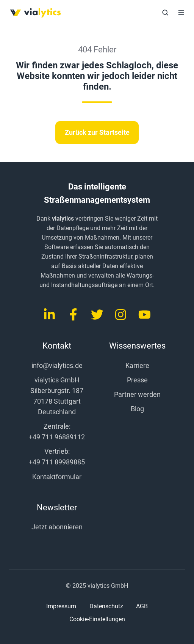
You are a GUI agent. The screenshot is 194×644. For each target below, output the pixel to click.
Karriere (137, 365)
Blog (137, 409)
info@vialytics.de (57, 365)
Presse (137, 380)
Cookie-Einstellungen (97, 619)
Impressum (61, 606)
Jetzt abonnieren (57, 527)
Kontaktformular (57, 477)
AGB (142, 606)
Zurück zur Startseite (97, 132)
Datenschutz (106, 606)
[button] (165, 13)
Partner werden (137, 394)
